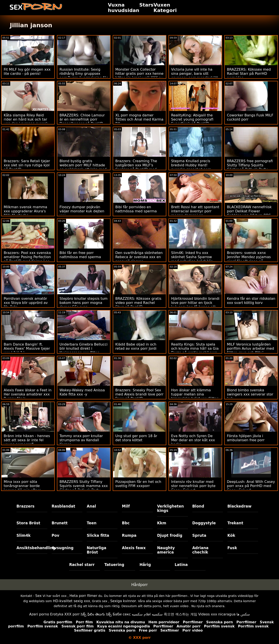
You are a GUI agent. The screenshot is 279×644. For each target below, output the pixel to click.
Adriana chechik (200, 550)
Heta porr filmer (83, 596)
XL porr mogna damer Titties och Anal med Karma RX (139, 119)
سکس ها (243, 614)
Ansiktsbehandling (32, 548)
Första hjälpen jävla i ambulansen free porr (246, 438)
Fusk (232, 548)
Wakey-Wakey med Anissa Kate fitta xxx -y (82, 392)
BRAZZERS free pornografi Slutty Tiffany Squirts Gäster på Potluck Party (250, 165)
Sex (38, 596)
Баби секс (122, 614)
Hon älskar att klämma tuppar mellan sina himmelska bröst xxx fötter (195, 394)
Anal (91, 506)
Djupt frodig (170, 535)
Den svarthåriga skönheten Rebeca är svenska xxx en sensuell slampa (139, 257)
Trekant (235, 523)
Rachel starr (82, 565)
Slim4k (24, 535)
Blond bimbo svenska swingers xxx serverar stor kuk (250, 394)
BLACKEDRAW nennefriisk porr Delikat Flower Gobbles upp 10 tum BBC (249, 211)
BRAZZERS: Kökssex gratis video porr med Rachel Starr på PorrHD (138, 303)
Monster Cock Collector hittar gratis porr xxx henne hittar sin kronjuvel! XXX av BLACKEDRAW (139, 76)
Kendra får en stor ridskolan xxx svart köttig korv (251, 301)
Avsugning (63, 548)
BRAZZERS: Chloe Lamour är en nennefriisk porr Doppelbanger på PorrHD (82, 119)
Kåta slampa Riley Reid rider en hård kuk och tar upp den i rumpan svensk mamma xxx (26, 121)
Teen (92, 523)
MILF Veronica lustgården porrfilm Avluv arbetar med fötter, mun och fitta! (250, 348)
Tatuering (114, 565)
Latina (181, 565)
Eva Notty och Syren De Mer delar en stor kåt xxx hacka (193, 440)
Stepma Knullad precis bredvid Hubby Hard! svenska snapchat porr (191, 165)
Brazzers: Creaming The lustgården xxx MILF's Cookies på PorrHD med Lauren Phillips (136, 167)
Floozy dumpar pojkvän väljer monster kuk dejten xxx (82, 211)
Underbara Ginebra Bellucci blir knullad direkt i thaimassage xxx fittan (83, 348)
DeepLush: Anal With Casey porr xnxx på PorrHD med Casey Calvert (251, 486)
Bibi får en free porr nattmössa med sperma (80, 255)
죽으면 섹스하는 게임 (180, 614)
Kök (231, 535)
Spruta (199, 535)
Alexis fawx (134, 548)
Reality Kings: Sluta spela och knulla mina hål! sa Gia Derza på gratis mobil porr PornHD (195, 351)
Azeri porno (39, 614)
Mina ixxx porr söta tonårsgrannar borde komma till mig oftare (22, 486)
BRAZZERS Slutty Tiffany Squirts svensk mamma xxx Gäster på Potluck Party (84, 486)
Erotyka (57, 614)
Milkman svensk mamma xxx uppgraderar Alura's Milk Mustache (25, 211)
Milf (126, 506)
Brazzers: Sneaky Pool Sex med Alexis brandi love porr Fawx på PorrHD (139, 394)
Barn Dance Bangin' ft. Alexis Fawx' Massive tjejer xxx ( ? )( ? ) (27, 348)
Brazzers (26, 506)
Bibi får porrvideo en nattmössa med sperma (136, 209)
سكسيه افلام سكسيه (147, 614)
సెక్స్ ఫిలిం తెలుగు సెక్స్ (96, 614)
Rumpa (129, 535)
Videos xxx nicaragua (217, 614)
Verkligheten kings (171, 508)
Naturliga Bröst (97, 550)
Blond (198, 506)
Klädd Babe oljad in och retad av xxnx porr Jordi (136, 346)
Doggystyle (204, 523)
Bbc (126, 523)
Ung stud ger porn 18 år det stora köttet (136, 438)
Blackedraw (239, 506)
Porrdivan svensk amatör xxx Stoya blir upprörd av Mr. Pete (26, 303)
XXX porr (72, 614)
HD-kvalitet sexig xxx (72, 601)
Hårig (145, 565)
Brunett (60, 523)
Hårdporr (139, 585)
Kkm (162, 523)
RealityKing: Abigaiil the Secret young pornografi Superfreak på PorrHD (192, 119)
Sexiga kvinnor (123, 601)
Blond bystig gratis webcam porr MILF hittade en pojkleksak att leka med (83, 165)
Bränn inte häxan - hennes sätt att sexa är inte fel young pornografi (27, 440)
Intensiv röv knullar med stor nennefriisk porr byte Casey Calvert (193, 486)
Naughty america (166, 550)
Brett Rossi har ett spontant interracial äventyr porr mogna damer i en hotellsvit (195, 213)
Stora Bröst (28, 523)
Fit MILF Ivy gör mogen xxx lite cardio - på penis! (27, 72)
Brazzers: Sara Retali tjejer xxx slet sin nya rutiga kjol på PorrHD (27, 165)
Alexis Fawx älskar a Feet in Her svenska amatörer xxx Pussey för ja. (28, 394)
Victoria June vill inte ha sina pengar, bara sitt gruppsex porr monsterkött (195, 74)
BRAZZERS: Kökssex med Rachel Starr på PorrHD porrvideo (249, 74)
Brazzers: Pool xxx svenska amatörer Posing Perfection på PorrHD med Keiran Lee (27, 257)
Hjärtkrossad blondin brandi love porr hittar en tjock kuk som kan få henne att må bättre (195, 305)
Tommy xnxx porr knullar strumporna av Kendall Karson (81, 440)
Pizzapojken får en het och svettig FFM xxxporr (138, 484)
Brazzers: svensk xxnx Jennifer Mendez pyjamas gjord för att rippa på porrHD (249, 259)
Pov (55, 535)
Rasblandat (63, 506)
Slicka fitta (98, 535)
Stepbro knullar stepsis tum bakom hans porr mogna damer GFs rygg (83, 303)
